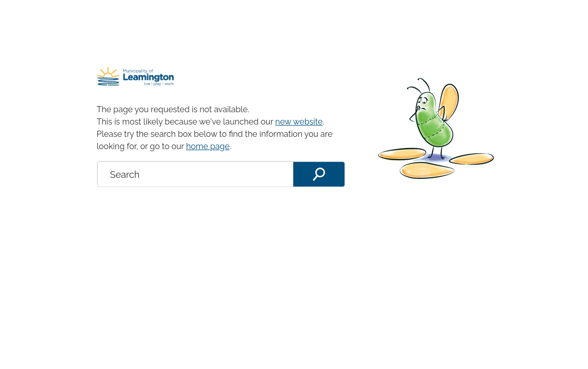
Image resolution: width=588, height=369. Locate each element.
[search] (196, 174)
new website (299, 122)
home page (208, 146)
